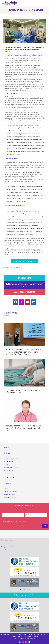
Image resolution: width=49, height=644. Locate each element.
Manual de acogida (10, 494)
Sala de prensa (8, 470)
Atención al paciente (10, 497)
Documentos (8, 483)
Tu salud (6, 465)
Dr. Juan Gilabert (13, 143)
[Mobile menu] (46, 3)
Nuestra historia (9, 462)
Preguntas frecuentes (10, 492)
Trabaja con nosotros (7, 547)
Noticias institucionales (11, 467)
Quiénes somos (8, 453)
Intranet (4, 550)
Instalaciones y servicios (11, 459)
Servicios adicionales (10, 486)
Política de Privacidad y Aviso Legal (12, 635)
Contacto (6, 489)
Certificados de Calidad (31, 636)
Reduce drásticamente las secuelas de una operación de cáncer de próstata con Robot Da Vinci (24, 428)
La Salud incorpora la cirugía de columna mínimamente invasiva (23, 391)
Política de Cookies (30, 635)
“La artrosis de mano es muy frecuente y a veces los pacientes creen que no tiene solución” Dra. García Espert (23, 352)
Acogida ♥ (7, 456)
